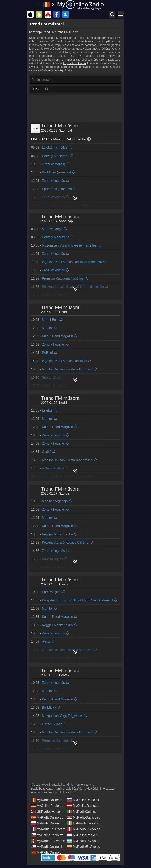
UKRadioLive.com (47, 812)
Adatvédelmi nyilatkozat (100, 789)
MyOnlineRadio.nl (83, 835)
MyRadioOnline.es (47, 817)
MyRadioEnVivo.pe (84, 829)
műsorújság (55, 70)
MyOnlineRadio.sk (83, 800)
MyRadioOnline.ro (47, 800)
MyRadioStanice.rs (83, 817)
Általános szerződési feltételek (50, 792)
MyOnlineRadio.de (47, 806)
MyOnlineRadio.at (83, 806)
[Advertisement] (76, 106)
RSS (73, 792)
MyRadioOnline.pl (47, 823)
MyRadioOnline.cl (47, 847)
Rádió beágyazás (42, 789)
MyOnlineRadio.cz (47, 835)
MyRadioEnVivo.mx (48, 841)
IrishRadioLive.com (84, 823)
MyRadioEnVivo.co (84, 847)
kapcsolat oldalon (74, 63)
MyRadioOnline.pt (47, 852)
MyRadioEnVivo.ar (83, 841)
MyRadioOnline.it (82, 812)
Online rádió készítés (69, 789)
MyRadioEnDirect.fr (48, 829)
